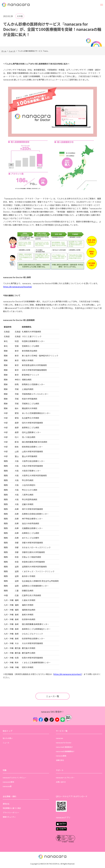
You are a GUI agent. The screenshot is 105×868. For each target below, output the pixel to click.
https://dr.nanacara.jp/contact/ (68, 674)
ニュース (12, 51)
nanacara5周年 (8, 782)
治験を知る (60, 760)
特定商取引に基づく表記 (12, 808)
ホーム (4, 51)
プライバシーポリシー (11, 812)
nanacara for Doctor (64, 743)
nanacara (59, 738)
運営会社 (6, 804)
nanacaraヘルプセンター (65, 778)
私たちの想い (8, 738)
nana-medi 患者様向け (64, 747)
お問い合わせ (61, 782)
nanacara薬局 (61, 756)
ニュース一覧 (53, 696)
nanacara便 (7, 786)
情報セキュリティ (9, 817)
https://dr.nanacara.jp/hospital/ (17, 287)
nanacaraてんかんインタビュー (14, 778)
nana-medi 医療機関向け (65, 751)
